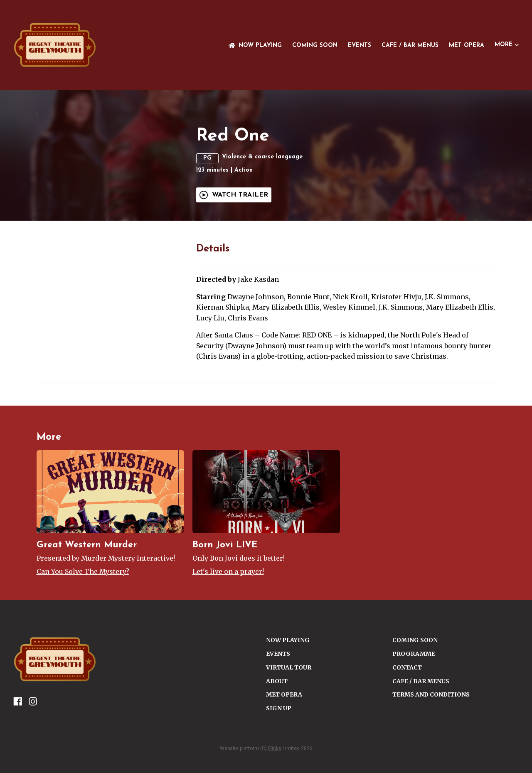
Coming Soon (315, 46)
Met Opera (467, 46)
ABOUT (277, 734)
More (507, 45)
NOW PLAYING (255, 46)
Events (360, 46)
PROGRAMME (414, 706)
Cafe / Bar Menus (410, 46)
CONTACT (407, 720)
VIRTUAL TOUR (289, 720)
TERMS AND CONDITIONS (431, 747)
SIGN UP (279, 761)
